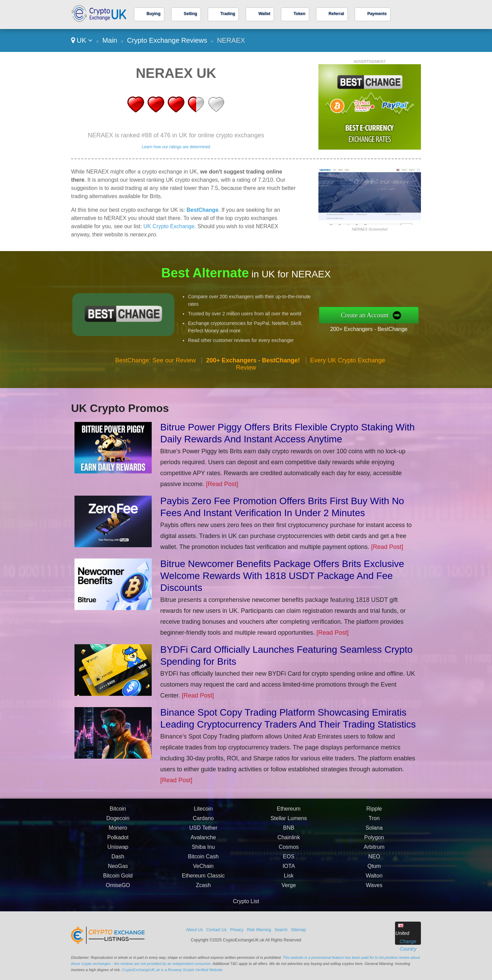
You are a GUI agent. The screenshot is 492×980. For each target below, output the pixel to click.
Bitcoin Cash (203, 883)
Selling (190, 14)
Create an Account (392, 315)
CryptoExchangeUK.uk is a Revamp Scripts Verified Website (172, 970)
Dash (118, 883)
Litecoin (203, 835)
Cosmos (289, 873)
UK (82, 40)
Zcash (203, 912)
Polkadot (118, 864)
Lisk (289, 902)
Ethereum (289, 835)
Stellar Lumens (289, 845)
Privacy (237, 930)
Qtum (374, 892)
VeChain (203, 892)
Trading (228, 14)
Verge (289, 912)
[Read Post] (222, 484)
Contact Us (216, 930)
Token (299, 14)
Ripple (374, 835)
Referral (336, 14)
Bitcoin (118, 835)
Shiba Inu (203, 873)
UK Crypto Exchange (169, 226)
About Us (194, 930)
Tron (374, 845)
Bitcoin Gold (118, 902)
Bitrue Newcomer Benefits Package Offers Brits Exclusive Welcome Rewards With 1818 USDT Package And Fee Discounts (282, 576)
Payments (377, 14)
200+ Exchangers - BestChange (395, 325)
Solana (374, 854)
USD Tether (203, 854)
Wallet (264, 14)
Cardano (203, 845)
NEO (374, 883)
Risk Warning (259, 930)
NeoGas (118, 892)
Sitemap (299, 930)
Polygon (374, 864)
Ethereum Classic (203, 902)
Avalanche (203, 864)
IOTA (289, 892)
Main (110, 40)
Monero (118, 854)
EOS (289, 883)
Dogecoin (118, 845)
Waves (374, 912)
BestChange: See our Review (155, 387)
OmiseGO (118, 912)
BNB (289, 854)
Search (281, 930)
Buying (154, 14)
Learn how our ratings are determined (176, 147)
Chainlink (289, 864)
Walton (374, 902)
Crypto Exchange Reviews (167, 40)
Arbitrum (374, 873)
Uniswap (118, 873)
